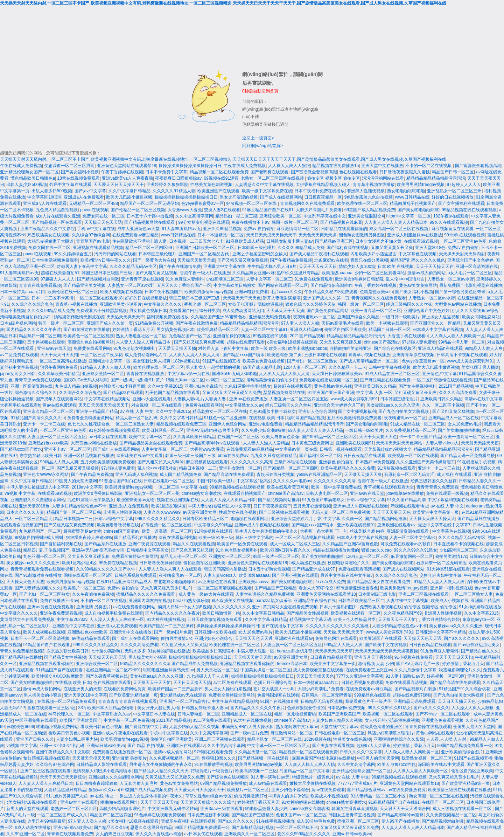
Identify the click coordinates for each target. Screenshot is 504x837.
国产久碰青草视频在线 (107, 676)
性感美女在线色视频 (238, 512)
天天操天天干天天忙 (397, 620)
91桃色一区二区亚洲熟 (225, 418)
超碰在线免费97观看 (246, 342)
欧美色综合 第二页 (284, 355)
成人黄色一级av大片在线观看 (206, 594)
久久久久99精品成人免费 (301, 248)
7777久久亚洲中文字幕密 (360, 676)
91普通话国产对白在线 (120, 481)
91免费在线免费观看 (313, 279)
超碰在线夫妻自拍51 (60, 273)
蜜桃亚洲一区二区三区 (358, 821)
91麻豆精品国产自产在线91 (268, 210)
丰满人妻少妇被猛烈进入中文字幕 (38, 487)
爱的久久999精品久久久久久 (304, 834)
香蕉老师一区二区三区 (205, 304)
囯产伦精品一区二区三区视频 (138, 210)
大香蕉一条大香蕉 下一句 (324, 531)
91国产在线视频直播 (221, 361)
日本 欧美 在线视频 (396, 267)
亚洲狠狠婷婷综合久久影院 (399, 739)
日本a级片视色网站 (18, 323)
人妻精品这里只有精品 (65, 790)
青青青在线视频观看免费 (70, 834)
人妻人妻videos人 (442, 443)
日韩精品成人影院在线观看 (101, 765)
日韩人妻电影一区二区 (327, 493)
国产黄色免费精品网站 (328, 311)
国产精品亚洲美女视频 (84, 285)
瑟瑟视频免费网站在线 (284, 393)
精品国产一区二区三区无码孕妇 (149, 203)
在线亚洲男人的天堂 (83, 689)
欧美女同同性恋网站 (481, 317)
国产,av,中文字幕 (90, 191)
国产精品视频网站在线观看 (150, 222)
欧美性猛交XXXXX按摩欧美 (57, 676)
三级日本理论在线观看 (325, 355)
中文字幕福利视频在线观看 (453, 500)
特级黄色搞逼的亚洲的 (381, 727)
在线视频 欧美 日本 (267, 418)
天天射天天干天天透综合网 (405, 809)
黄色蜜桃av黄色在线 (333, 386)
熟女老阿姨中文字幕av (297, 727)
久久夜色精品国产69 (403, 613)
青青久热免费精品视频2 (22, 651)
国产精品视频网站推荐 (279, 500)
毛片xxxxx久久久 (286, 292)
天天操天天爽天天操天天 (432, 519)
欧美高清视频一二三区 (256, 771)
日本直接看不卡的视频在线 (458, 544)
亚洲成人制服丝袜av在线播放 (415, 235)
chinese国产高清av (382, 342)
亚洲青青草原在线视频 (142, 279)
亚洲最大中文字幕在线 (224, 267)
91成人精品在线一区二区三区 (392, 374)
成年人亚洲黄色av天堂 (138, 229)
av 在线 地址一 (103, 796)
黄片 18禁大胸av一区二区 (180, 380)
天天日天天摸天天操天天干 (271, 235)
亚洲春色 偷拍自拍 (336, 462)
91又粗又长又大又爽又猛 (184, 645)
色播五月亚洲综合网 (273, 683)
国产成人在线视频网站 (281, 197)
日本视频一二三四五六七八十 (196, 241)
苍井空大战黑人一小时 (274, 689)
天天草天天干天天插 (285, 311)
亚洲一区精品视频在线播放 (89, 456)
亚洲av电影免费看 (251, 292)
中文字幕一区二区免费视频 (129, 720)
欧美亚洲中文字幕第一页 (436, 512)
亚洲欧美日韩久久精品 (375, 386)
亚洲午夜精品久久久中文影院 (48, 229)
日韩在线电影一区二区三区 (169, 481)
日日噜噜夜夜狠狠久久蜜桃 (405, 172)
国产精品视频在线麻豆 (341, 222)
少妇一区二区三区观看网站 (380, 273)
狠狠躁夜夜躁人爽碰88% (89, 538)
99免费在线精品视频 (118, 563)
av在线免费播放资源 (407, 790)
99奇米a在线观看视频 (464, 235)
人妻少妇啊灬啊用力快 (77, 739)
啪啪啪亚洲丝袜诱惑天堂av (169, 670)
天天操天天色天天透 (103, 222)
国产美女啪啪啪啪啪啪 (419, 210)
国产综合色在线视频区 (395, 348)
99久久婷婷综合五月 (73, 254)
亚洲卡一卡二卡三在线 (44, 424)
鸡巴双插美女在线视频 (48, 235)
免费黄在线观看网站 (92, 348)
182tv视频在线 (186, 361)
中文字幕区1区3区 (44, 197)
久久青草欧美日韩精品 (59, 374)
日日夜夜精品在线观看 (364, 456)
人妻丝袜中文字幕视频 (407, 601)
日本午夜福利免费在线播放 (320, 191)
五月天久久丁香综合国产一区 (184, 285)
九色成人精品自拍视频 (57, 210)
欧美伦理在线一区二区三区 (362, 203)
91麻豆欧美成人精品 (245, 241)
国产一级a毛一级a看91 (132, 380)
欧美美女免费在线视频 (264, 361)
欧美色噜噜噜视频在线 (118, 525)
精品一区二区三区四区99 (149, 248)
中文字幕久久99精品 (213, 525)
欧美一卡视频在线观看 (387, 323)
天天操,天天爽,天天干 (344, 632)
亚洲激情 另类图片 (94, 607)
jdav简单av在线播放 (405, 493)
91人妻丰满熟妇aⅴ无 (181, 229)
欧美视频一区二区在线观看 (413, 456)
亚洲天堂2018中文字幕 (86, 695)
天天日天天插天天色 (315, 676)
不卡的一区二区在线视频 (429, 166)
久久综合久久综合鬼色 (32, 304)
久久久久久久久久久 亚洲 (237, 607)
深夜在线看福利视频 (177, 538)
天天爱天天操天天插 (177, 348)
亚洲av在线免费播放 (248, 399)
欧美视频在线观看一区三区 (356, 613)
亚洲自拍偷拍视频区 (232, 336)
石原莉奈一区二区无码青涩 (409, 475)
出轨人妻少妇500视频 (27, 185)
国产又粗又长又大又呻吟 (161, 462)
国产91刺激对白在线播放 (87, 330)
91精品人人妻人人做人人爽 (106, 367)
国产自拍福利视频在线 (61, 544)
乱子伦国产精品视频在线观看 (173, 393)
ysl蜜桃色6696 (20, 727)
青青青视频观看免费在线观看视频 (42, 569)
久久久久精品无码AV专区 (133, 267)
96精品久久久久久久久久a (145, 664)
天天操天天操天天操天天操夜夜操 (386, 651)
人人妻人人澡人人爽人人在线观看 (170, 569)
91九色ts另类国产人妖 (67, 796)
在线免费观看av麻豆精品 (136, 235)
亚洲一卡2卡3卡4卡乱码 (62, 746)
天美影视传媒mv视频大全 (388, 449)
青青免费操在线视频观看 (428, 727)
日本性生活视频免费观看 (55, 260)
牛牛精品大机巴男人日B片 (272, 267)
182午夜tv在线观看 (451, 216)
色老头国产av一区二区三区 (301, 815)
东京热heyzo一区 (478, 620)
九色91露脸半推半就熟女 (248, 386)
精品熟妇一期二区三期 (236, 216)
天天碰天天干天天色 (242, 298)
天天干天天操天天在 (435, 267)
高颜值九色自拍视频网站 (91, 342)
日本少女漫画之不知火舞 (378, 241)
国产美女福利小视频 (80, 172)
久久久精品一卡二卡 (348, 367)
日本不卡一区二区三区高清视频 (40, 638)
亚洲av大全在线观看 (152, 399)
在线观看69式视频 (421, 241)
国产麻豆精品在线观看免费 (385, 380)
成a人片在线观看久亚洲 (58, 216)
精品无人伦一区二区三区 (183, 556)
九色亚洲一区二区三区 (44, 556)
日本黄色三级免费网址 (312, 443)
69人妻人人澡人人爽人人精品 (316, 430)
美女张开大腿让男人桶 (158, 708)
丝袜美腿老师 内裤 (367, 531)
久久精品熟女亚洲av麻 (254, 273)
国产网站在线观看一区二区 (283, 285)
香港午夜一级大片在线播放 (205, 273)
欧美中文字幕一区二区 (150, 437)
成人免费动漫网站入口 (243, 311)
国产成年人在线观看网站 (59, 399)
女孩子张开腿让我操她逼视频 (255, 304)
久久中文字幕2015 (165, 386)
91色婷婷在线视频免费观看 (114, 430)
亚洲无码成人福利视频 (136, 475)
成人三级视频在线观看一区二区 (463, 809)
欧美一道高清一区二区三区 (376, 311)
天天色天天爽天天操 (317, 235)
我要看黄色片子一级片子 (368, 701)
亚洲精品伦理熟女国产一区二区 (29, 172)
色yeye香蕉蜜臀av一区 (203, 203)
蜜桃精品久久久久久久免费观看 (146, 594)
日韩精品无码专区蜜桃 (322, 701)
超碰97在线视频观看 (292, 386)
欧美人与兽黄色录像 (280, 437)
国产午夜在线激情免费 (180, 267)
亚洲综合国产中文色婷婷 (470, 260)
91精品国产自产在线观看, (47, 645)
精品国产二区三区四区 (111, 815)
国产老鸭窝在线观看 (269, 172)
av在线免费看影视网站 (134, 607)
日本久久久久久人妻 (25, 512)
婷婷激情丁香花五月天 (133, 330)
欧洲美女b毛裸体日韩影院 (359, 279)
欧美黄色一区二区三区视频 (89, 336)
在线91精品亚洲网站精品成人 (124, 582)
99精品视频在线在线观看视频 (469, 210)
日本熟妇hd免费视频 (375, 462)
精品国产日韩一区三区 (453, 172)
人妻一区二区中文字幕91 (264, 330)
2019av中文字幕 (87, 487)
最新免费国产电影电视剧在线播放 (471, 285)
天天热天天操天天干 (125, 317)
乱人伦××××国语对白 (405, 279)
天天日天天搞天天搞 (192, 683)
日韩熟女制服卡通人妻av (290, 241)
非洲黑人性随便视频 (366, 191)
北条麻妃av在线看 (331, 260)
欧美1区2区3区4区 (169, 506)
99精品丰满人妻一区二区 (461, 342)
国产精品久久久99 (111, 828)
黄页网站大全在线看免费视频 (290, 607)
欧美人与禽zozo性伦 (396, 765)
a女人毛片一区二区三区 (470, 273)
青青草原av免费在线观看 (38, 380)
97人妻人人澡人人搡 (300, 323)
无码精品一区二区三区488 (93, 203)
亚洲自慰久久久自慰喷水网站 (38, 500)
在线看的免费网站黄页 (125, 689)
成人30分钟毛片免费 (316, 821)
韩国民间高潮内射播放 (225, 569)
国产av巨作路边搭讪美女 (477, 645)
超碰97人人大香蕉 (374, 746)
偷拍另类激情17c (451, 556)
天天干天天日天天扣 (59, 355)
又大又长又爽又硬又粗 (341, 342)
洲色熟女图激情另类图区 (362, 235)
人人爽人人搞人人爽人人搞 (195, 355)
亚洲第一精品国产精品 (97, 411)
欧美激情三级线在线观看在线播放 (460, 790)
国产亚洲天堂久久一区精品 (435, 323)
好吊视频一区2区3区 (446, 676)
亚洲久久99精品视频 (222, 229)
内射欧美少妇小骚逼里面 (373, 254)
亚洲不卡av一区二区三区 (67, 449)
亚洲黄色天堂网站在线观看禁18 (127, 166)
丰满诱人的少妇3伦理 (288, 796)
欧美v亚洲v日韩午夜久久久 (106, 260)
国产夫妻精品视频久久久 (38, 588)
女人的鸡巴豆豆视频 (114, 834)
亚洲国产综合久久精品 (358, 317)
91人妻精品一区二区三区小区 (379, 796)
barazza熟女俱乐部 (191, 601)
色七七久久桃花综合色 (89, 424)
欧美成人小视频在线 (450, 601)
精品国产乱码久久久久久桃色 (418, 260)
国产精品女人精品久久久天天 (161, 771)
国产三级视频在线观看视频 (284, 512)
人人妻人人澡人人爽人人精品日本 (396, 222)
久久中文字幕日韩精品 (129, 191)
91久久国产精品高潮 (406, 500)
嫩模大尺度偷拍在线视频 (313, 783)
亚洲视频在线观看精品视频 (98, 248)
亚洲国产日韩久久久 (35, 739)
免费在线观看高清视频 (359, 569)
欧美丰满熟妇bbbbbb (308, 348)
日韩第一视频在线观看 (341, 449)
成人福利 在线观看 (454, 475)
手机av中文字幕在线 (96, 229)
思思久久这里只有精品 (151, 828)
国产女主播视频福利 (418, 386)
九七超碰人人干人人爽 (208, 676)
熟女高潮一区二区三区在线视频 (399, 229)
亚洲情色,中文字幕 (439, 374)
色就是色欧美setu (376, 292)
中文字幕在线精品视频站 (107, 399)
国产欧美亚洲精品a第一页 (134, 695)
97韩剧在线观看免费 (213, 752)
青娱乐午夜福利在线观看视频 (188, 821)
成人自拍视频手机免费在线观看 (114, 613)
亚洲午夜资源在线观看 (149, 544)
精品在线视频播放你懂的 (336, 550)
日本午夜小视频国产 (163, 292)
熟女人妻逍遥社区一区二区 (141, 336)
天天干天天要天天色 (378, 437)
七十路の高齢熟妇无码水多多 (118, 651)
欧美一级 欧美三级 (268, 348)
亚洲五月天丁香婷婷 (373, 657)
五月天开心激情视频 (312, 506)
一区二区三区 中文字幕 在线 (181, 487)
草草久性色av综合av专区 (208, 796)
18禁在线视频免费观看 (79, 178)
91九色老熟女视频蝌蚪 (135, 348)
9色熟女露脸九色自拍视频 (369, 197)
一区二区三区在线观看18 (99, 298)
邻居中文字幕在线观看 (70, 185)
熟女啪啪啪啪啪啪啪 (406, 191)
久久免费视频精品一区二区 (411, 430)
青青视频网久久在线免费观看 (307, 203)
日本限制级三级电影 (377, 594)
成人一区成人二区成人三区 (295, 544)
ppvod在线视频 (94, 210)
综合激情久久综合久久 (36, 393)
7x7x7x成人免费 (330, 582)
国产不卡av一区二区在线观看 (443, 714)
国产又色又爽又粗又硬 (192, 550)
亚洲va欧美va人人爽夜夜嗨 (127, 178)
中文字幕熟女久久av (244, 405)
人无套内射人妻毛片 (139, 783)
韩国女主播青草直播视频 (355, 809)
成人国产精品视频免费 (181, 475)
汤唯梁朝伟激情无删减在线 (79, 317)
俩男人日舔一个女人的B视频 (184, 607)
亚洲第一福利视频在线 (451, 588)
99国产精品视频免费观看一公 (465, 746)
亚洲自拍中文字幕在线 (73, 626)
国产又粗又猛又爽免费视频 (243, 260)
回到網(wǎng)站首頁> (262, 146)
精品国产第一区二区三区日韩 (74, 512)
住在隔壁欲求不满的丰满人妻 (139, 241)
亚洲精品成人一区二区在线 (454, 418)
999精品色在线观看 (372, 695)
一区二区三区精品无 (34, 519)
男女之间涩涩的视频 (239, 197)
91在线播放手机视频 (477, 462)
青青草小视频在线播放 (374, 185)
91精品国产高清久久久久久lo (38, 418)
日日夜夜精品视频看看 (331, 657)
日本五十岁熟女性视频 (269, 569)
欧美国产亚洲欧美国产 (339, 714)
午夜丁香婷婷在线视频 (122, 172)
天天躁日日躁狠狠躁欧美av (337, 374)
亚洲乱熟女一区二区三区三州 (454, 191)
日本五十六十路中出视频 (150, 216)
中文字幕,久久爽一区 (343, 519)
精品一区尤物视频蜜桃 (295, 714)
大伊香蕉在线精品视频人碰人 (323, 185)
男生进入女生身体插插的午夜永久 (266, 531)
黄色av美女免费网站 (418, 285)
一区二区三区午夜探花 (101, 355)
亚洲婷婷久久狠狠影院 (167, 185)
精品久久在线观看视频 (194, 544)
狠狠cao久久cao (376, 550)
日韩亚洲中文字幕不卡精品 (441, 632)
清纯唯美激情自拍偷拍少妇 (26, 317)
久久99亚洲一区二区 (25, 834)
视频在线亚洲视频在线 (178, 500)
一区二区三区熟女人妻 (133, 424)
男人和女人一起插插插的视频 (213, 367)
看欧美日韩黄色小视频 (101, 727)
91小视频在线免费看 (414, 657)
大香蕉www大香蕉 (185, 210)
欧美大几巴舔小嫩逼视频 (129, 197)
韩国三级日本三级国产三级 (107, 273)
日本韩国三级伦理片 (257, 248)
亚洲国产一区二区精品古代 (204, 254)
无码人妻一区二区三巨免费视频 (341, 512)
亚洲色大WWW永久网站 (46, 475)
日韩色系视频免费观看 (135, 575)
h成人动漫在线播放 (307, 563)
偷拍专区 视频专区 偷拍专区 (333, 178)
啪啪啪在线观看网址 (250, 519)
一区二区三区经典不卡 (297, 828)
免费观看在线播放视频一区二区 (329, 380)
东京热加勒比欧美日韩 (41, 456)
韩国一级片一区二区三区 (295, 222)
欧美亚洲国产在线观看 (218, 191)
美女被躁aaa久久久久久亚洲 (393, 405)
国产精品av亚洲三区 (334, 241)
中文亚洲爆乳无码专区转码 (173, 809)
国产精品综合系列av (366, 790)
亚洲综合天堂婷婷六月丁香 (339, 405)
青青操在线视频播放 (146, 374)
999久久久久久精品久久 (158, 519)
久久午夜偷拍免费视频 (93, 594)
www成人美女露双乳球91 (471, 361)
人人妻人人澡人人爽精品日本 (144, 342)
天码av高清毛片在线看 (343, 323)
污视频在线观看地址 (409, 506)
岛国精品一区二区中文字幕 (304, 771)
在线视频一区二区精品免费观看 (66, 701)
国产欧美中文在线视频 (386, 645)
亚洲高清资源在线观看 (408, 531)
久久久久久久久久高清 (251, 462)
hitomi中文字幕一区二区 (408, 216)
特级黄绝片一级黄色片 (212, 771)
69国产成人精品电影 (262, 367)
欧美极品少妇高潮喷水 (213, 651)
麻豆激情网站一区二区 (297, 229)
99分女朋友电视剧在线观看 (204, 222)
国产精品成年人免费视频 (195, 664)
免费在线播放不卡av (250, 222)
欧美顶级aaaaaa (337, 273)
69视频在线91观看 (221, 178)
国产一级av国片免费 (173, 632)
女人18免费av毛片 (465, 424)
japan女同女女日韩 (18, 374)
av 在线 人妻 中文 (137, 411)
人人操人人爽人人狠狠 (289, 166)
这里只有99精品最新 (46, 821)
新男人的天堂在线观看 (27, 809)
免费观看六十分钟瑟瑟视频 (101, 311)
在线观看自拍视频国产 (245, 493)
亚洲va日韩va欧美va (106, 746)
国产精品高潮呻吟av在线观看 (212, 443)
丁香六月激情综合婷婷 (439, 620)
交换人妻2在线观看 (222, 210)
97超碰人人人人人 (464, 185)
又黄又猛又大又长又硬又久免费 (232, 393)
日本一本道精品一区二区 (220, 235)
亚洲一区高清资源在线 (477, 267)
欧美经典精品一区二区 (218, 330)
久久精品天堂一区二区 (255, 752)
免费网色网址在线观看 (336, 638)
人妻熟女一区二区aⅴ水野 (451, 279)
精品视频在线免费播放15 (335, 166)
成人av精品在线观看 (268, 783)
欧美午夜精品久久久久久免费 (348, 468)
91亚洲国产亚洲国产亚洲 (331, 393)
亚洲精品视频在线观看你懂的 (46, 664)
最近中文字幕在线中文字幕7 (444, 525)
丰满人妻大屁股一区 (255, 651)
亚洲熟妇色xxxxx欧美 (48, 443)
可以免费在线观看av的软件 (406, 544)
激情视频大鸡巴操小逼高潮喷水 (102, 771)
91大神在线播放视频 (166, 620)
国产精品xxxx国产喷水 (244, 355)
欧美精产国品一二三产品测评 (167, 626)
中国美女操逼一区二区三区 (266, 670)
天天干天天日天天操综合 (63, 777)
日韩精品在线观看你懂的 (344, 229)
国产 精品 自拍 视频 (146, 746)
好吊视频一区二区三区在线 (252, 203)
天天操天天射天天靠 (196, 260)
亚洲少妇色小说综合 (203, 386)
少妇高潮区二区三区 (225, 279)
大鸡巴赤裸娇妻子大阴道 (50, 241)
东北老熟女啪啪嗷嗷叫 (175, 582)
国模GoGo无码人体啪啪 (234, 374)
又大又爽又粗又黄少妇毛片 (166, 588)
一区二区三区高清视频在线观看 (305, 538)
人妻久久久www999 (162, 512)
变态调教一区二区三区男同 (69, 166)
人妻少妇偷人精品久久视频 (337, 720)
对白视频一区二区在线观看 (157, 405)
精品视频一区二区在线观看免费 (219, 172)
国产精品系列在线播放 (478, 519)
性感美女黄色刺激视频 (211, 185)
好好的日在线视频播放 (453, 197)
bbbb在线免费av (233, 456)
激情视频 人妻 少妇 (376, 664)
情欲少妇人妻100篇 (357, 267)
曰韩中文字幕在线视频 (390, 367)
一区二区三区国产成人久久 (62, 815)
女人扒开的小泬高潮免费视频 (392, 720)
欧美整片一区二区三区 (84, 588)
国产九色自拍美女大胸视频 (404, 411)
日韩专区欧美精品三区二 (205, 519)
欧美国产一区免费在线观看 (242, 544)
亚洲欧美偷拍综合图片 (462, 752)
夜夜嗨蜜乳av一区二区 (314, 317)
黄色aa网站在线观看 (435, 733)
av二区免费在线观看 (19, 355)
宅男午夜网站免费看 (59, 367)
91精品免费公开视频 (154, 323)
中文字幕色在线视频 (418, 254)
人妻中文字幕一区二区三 (269, 279)
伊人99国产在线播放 (401, 821)
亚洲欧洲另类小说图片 (121, 304)
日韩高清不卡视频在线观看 (462, 355)
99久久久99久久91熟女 (415, 550)
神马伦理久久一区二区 (69, 714)
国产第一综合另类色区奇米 (460, 292)
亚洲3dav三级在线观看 (222, 809)
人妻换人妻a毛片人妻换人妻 (200, 399)
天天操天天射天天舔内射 (462, 254)
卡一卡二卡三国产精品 (420, 437)
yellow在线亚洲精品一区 (319, 475)
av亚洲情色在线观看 (217, 582)
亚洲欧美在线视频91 (355, 443)
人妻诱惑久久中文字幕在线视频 (264, 185)
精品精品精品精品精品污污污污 (436, 178)
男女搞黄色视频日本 (148, 311)
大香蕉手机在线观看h (408, 336)
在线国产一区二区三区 (238, 437)
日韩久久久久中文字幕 (361, 752)
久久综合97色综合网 (91, 235)
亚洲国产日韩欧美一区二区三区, (205, 248)
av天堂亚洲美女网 (200, 512)
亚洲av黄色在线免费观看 (51, 607)
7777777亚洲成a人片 (358, 783)
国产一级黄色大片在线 (154, 260)
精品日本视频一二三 (198, 468)
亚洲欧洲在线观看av (396, 525)
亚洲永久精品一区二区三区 (48, 411)
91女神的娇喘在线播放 (480, 607)
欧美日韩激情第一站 (221, 613)
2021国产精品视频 (307, 336)
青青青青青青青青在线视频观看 (127, 701)
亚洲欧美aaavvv (253, 582)
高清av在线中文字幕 (484, 399)
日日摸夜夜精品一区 (323, 197)
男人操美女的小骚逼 (147, 657)
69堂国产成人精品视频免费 (370, 210)
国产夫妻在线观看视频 (333, 746)
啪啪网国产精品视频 (306, 418)
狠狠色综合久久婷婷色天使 (310, 304)
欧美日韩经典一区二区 (163, 430)
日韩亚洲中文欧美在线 (215, 632)
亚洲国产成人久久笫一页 (326, 298)
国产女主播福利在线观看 (461, 203)
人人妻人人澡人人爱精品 (266, 443)
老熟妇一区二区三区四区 (74, 809)
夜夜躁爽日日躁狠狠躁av (178, 178)
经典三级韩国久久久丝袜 (409, 304)
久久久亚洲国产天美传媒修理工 (426, 462)
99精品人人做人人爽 (484, 348)
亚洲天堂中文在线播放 (382, 166)
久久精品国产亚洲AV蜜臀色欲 (219, 317)
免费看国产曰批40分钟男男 (194, 311)
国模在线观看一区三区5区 (88, 575)
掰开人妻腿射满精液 (282, 298)
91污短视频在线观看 (396, 468)
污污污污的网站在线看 (383, 178)
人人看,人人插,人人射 (447, 739)
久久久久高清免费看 (458, 393)
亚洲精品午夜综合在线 (315, 601)
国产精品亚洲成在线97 (314, 569)
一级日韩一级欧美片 (401, 317)
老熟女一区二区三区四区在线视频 (273, 178)
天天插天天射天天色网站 (400, 443)
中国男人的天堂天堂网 (76, 481)
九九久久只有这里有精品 (274, 456)
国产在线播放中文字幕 (282, 626)
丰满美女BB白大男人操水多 (247, 727)
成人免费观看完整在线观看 (318, 670)
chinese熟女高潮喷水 (201, 493)
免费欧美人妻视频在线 (381, 607)
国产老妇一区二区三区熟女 (312, 361)
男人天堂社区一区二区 (217, 670)
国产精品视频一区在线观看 (57, 222)
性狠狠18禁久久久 (219, 758)
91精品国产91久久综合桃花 (465, 689)
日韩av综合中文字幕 (366, 500)
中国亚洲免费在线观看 (36, 720)
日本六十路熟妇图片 (338, 607)
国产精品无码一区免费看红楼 (468, 456)
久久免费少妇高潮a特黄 (263, 430)
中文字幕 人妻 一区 (374, 393)
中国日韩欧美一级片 (216, 481)
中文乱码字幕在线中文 (325, 216)
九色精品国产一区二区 (190, 336)
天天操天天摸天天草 (334, 651)
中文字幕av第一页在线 (189, 374)
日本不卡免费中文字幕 (166, 172)
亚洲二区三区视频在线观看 (423, 594)
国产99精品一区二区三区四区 (329, 437)
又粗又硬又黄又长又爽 (392, 248)
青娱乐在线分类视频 (369, 260)
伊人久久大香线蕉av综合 (475, 311)
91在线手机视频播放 (275, 821)
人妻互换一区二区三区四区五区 (299, 399)
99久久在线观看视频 (449, 222)
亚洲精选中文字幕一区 (110, 361)
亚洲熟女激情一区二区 (103, 374)
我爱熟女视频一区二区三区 (427, 758)
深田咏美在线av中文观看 (140, 456)
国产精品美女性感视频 (308, 613)
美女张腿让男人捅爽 (152, 361)
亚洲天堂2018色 (430, 248)
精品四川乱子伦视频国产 (413, 203)
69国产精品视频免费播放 (223, 783)
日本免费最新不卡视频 (208, 815)
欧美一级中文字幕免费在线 (267, 191)
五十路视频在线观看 (46, 342)
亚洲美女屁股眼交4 (366, 216)
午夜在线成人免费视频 (21, 166)
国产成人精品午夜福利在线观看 (319, 254)
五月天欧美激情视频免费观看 (354, 418)
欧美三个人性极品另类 (355, 620)
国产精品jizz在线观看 (123, 393)
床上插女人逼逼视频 (441, 317)
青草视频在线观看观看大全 (389, 487)
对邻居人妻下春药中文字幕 (82, 267)
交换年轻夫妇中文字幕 (441, 575)
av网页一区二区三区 (225, 380)
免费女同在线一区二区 (104, 216)
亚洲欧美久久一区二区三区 (250, 834)
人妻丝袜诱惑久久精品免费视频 (265, 594)
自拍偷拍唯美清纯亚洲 (350, 348)
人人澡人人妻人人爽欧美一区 (457, 336)
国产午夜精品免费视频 (291, 260)
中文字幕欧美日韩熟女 (234, 285)
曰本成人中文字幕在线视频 (438, 330)
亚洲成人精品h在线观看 (440, 348)
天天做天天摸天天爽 (363, 475)
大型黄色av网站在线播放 (458, 304)
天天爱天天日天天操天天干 (119, 185)
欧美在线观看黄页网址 (288, 487)
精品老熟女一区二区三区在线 (220, 411)
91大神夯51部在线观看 (448, 569)
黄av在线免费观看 (59, 405)
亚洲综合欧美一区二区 (280, 216)
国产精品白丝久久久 (480, 651)
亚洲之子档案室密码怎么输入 (260, 254)
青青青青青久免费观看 (437, 487)
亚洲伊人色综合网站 (317, 411)
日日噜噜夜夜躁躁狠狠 (160, 563)
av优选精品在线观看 (91, 638)
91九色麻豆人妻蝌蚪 (185, 279)
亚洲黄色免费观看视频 (442, 720)
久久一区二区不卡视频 (443, 405)
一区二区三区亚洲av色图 (463, 241)
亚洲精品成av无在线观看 (183, 695)
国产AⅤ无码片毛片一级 (418, 664)
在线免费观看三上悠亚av (369, 670)
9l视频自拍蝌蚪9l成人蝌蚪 (39, 538)
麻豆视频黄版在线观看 (453, 229)
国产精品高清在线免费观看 (229, 475)
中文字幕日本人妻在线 (154, 714)
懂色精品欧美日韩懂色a (33, 178)
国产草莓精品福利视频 (253, 828)
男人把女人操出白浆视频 (228, 689)
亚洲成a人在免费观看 (84, 197)
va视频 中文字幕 (20, 493)
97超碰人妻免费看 (419, 342)
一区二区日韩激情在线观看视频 (442, 380)
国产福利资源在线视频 (348, 248)
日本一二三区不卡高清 (52, 298)
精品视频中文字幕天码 (310, 620)
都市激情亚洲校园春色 (357, 588)
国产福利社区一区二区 (320, 456)
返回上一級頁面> (258, 138)
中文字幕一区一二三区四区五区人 (279, 746)
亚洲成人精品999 (306, 330)
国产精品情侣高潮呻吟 (331, 285)
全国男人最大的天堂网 (474, 727)
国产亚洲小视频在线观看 (295, 575)
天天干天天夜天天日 (318, 267)
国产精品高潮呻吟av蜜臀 (401, 815)
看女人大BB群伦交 (316, 588)
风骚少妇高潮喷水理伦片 (391, 733)
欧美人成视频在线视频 (121, 292)
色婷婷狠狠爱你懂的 (306, 708)
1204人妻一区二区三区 (305, 367)
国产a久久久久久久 (462, 638)
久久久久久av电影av (292, 481)
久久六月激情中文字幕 (415, 670)
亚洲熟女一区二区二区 (230, 556)
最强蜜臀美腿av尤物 (136, 500)
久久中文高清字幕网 (194, 216)
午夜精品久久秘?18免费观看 (331, 292)
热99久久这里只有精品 (298, 273)
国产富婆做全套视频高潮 (478, 166)
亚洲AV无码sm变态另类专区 (213, 430)
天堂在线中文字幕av (339, 727)
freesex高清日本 (292, 664)
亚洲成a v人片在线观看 (45, 203)
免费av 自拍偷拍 (259, 229)
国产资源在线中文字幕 (146, 727)
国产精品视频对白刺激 (98, 279)
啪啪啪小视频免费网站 (57, 727)
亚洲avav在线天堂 (54, 348)
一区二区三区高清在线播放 (61, 361)
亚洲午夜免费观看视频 (61, 613)
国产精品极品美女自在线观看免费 (151, 443)
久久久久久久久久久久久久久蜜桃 (338, 626)
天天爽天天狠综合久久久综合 (208, 802)
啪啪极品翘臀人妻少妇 (266, 809)
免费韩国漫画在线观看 (278, 695)
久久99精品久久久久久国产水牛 (106, 569)
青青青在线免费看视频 (40, 285)
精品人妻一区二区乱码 (136, 418)
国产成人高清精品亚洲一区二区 (369, 361)
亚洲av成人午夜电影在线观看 (361, 506)
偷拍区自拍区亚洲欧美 (345, 330)
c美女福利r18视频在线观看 (292, 342)
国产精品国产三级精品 (275, 588)
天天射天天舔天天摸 (480, 443)
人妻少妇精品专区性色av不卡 (79, 506)
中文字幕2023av (72, 620)
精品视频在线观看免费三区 (181, 424)
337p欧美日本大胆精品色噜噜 (107, 708)
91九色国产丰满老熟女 (323, 500)
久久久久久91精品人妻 (174, 191)
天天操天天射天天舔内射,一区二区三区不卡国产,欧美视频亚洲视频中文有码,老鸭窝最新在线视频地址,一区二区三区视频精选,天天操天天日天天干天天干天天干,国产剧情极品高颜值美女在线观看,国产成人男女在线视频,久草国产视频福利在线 (223, 3)
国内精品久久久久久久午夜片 (34, 330)
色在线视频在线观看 (358, 172)
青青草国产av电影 (93, 241)
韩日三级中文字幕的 (254, 538)
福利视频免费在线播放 (168, 317)
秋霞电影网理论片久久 (349, 563)
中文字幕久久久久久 (163, 304)
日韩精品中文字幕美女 (148, 550)
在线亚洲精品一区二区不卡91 (114, 670)
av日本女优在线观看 (108, 437)
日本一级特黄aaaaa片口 (23, 292)
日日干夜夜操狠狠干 (272, 506)
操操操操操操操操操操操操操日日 (190, 166)
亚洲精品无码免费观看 (270, 317)
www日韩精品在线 (412, 197)
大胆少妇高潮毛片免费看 (319, 210)
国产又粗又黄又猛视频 (156, 273)
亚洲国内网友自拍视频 (150, 601)
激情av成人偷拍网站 (426, 273)
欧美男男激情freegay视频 (421, 185)
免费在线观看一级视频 (447, 493)
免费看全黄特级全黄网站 (90, 418)
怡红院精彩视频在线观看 (47, 758)
